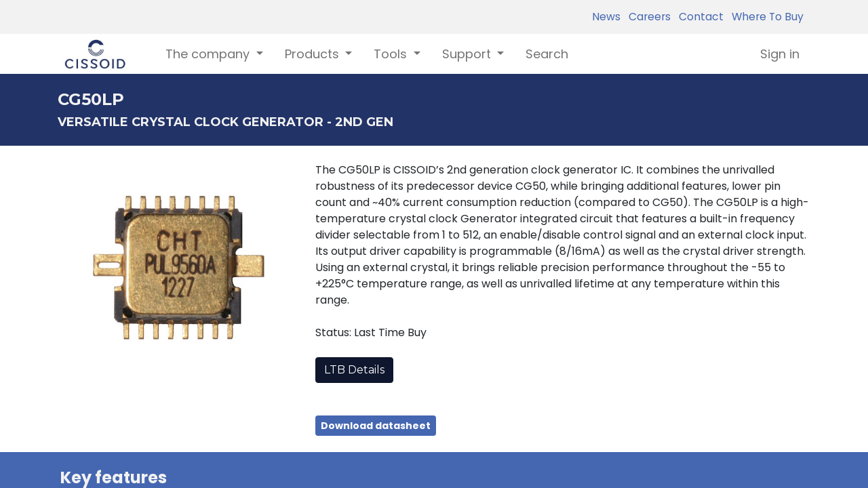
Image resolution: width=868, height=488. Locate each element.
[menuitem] (547, 54)
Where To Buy (765, 17)
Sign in (780, 54)
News (606, 17)
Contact (698, 17)
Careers (647, 17)
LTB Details (354, 370)
